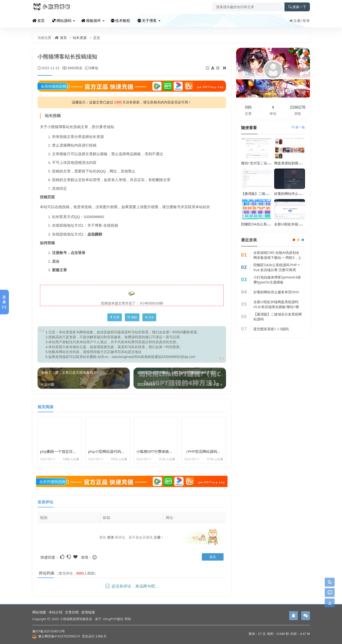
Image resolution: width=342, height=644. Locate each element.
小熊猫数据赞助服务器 (76, 619)
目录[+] (4, 302)
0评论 (94, 68)
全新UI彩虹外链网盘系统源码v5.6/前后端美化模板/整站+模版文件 (276, 303)
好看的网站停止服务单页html (297, 194)
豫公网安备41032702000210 (59, 636)
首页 (38, 20)
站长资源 (80, 38)
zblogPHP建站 (113, 619)
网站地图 (39, 612)
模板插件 (91, 20)
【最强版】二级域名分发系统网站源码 (270, 194)
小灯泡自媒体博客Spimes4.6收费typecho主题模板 (277, 276)
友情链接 (88, 612)
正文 (97, 38)
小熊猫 (273, 85)
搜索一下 (297, 7)
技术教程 (120, 20)
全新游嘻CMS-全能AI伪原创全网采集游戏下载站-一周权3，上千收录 (277, 253)
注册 (157, 533)
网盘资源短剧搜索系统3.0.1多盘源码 (302, 163)
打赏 (115, 317)
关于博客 (147, 20)
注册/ (296, 21)
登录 (306, 21)
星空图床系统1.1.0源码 (271, 325)
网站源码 (62, 20)
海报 (132, 317)
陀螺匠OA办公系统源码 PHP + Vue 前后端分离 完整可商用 (277, 263)
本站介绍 (56, 612)
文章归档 (72, 612)
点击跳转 (95, 234)
